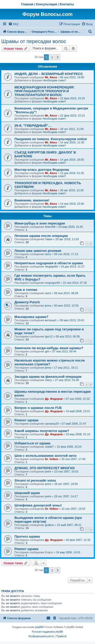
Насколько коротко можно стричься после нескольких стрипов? (50, 362)
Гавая (49, 239)
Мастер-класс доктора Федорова (42, 170)
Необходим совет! (54, 80)
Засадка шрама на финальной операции (48, 377)
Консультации (47, 4)
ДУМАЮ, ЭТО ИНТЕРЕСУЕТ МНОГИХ (45, 468)
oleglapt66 (51, 267)
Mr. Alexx (51, 77)
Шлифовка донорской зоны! (38, 505)
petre (48, 471)
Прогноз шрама (27, 536)
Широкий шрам (27, 493)
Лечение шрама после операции (41, 236)
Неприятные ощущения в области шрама (49, 263)
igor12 (49, 336)
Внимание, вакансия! (32, 200)
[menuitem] (13, 24)
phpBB (39, 627)
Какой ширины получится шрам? (42, 431)
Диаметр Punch (27, 302)
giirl (47, 351)
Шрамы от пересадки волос (34, 41)
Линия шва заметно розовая (38, 251)
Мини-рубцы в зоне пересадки (40, 223)
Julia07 (49, 447)
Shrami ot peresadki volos (35, 480)
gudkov (49, 525)
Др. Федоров (54, 399)
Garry (48, 380)
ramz (48, 254)
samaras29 (52, 424)
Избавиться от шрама (32, 443)
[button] (58, 57)
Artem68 (50, 227)
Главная (27, 4)
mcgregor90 (52, 283)
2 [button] (52, 57)
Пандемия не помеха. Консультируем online (51, 139)
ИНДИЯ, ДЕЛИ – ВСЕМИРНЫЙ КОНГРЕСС (49, 74)
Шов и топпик (26, 290)
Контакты (67, 4)
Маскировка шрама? (31, 317)
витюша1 (51, 320)
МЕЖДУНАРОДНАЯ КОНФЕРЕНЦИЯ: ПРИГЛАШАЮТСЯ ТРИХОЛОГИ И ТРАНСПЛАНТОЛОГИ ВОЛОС (44, 91)
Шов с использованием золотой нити (45, 456)
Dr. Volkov (52, 459)
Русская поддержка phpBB (48, 632)
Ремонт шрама (26, 420)
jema (48, 306)
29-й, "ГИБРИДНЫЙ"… (33, 126)
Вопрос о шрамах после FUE (38, 408)
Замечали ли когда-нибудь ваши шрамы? (49, 348)
